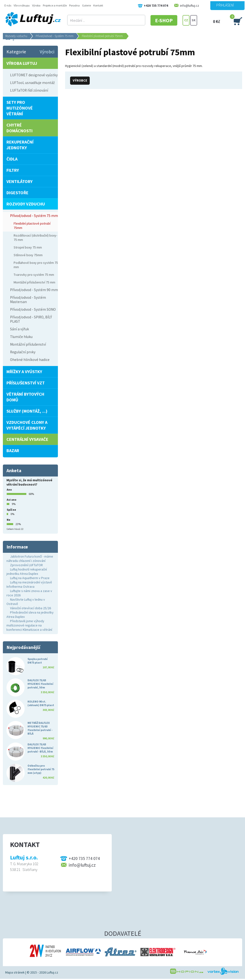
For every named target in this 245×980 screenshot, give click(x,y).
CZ (186, 20)
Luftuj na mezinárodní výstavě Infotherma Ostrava (29, 584)
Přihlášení (225, 5)
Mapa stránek (15, 972)
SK (194, 20)
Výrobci (47, 52)
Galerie (86, 5)
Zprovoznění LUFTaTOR (26, 565)
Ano (9, 490)
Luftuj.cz (52, 972)
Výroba (36, 5)
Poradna (74, 5)
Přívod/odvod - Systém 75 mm (55, 36)
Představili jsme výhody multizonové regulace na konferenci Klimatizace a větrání (29, 625)
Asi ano (11, 500)
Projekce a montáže (55, 5)
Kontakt (98, 5)
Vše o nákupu (22, 5)
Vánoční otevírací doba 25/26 (31, 608)
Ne (8, 520)
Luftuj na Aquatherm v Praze (30, 578)
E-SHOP (164, 20)
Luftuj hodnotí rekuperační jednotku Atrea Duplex (27, 571)
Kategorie (16, 52)
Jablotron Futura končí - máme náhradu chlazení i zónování (30, 559)
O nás (8, 5)
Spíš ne (11, 510)
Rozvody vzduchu (16, 36)
